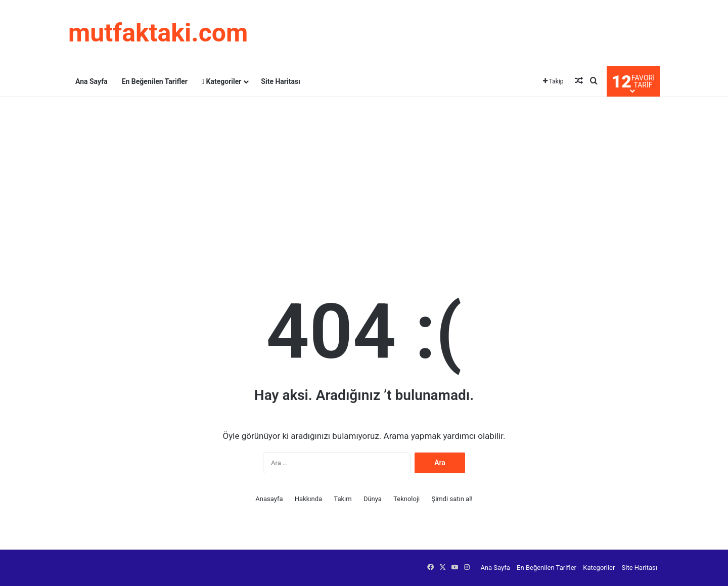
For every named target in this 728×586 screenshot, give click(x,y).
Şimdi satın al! (452, 499)
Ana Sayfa (92, 81)
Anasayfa (269, 499)
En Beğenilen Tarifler (155, 81)
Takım (343, 499)
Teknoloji (406, 499)
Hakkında (308, 499)
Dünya (373, 499)
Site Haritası (281, 81)
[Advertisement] (364, 178)
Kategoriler (221, 81)
